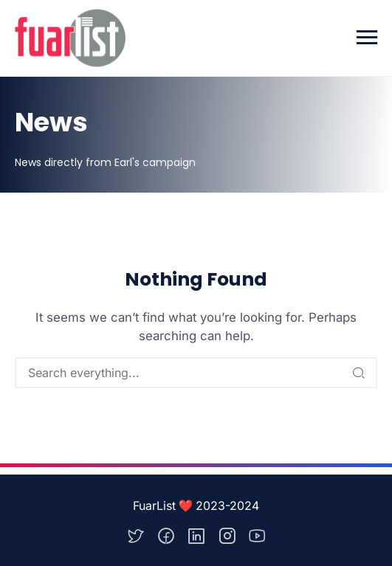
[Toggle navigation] (367, 38)
